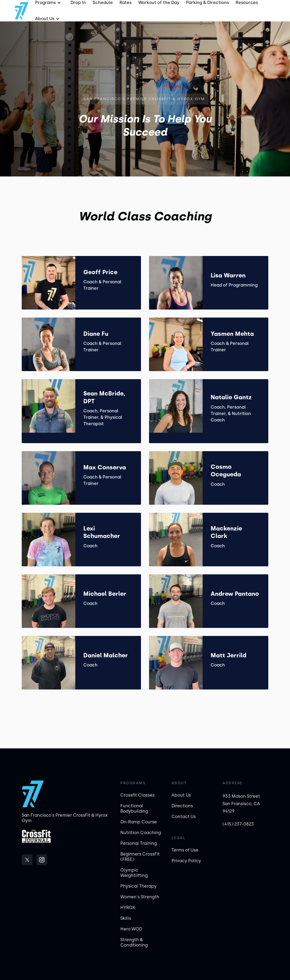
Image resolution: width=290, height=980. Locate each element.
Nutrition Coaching (141, 833)
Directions (182, 806)
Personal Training (139, 843)
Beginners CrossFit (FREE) (140, 857)
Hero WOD (131, 929)
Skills (126, 918)
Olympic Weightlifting (134, 873)
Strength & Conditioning (134, 942)
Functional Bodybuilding (134, 809)
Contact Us (184, 817)
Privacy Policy (186, 861)
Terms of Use (185, 850)
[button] (47, 19)
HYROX (128, 908)
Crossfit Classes (137, 795)
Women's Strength (140, 897)
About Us (181, 795)
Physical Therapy (138, 886)
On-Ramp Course (139, 822)
